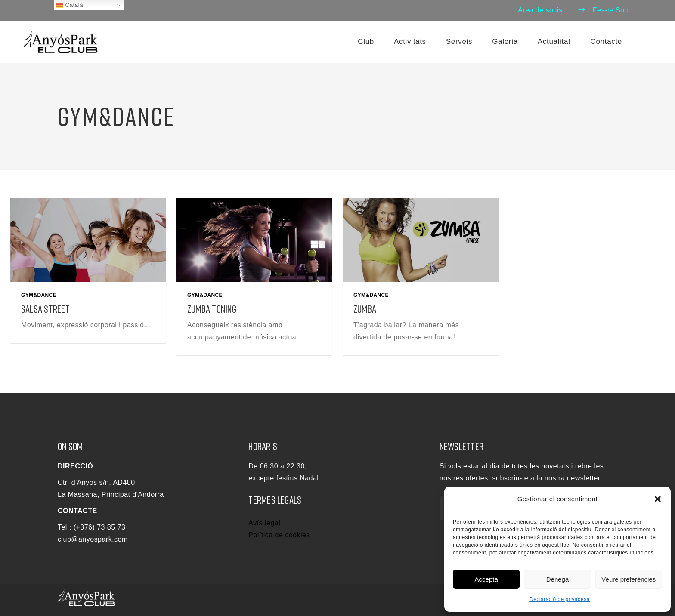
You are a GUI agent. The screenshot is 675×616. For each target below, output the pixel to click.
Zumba (365, 309)
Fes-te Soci (604, 10)
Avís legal (264, 523)
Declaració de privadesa (560, 599)
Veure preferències (629, 579)
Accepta (486, 579)
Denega (558, 579)
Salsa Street (45, 309)
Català (70, 5)
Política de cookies (279, 535)
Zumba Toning (212, 309)
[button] (658, 499)
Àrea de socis (540, 10)
